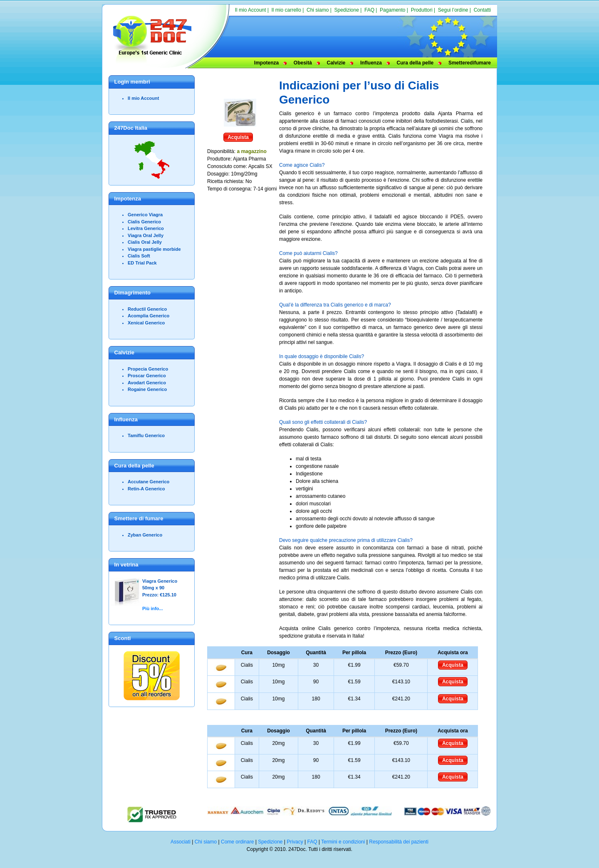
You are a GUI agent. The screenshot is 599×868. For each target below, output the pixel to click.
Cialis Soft (139, 256)
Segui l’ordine (453, 10)
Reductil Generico (147, 309)
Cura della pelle (415, 63)
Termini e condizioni (343, 842)
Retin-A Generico (146, 489)
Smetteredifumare (470, 63)
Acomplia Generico (149, 316)
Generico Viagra (145, 215)
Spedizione (346, 10)
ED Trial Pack (142, 263)
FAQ (369, 10)
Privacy (295, 842)
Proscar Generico (147, 376)
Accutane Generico (149, 482)
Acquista (238, 137)
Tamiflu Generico (146, 435)
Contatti (482, 10)
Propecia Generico (148, 369)
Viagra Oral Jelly (146, 235)
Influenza (371, 63)
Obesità (303, 63)
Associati (181, 842)
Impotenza (266, 63)
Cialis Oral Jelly (145, 242)
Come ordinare (237, 842)
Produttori (422, 10)
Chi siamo (318, 10)
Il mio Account (251, 10)
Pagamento (392, 10)
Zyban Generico (145, 535)
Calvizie (336, 63)
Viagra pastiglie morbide (154, 249)
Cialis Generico (144, 222)
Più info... (153, 608)
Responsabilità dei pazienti (399, 842)
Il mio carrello (286, 10)
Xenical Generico (146, 323)
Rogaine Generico (147, 389)
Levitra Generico (146, 228)
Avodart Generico (147, 383)
